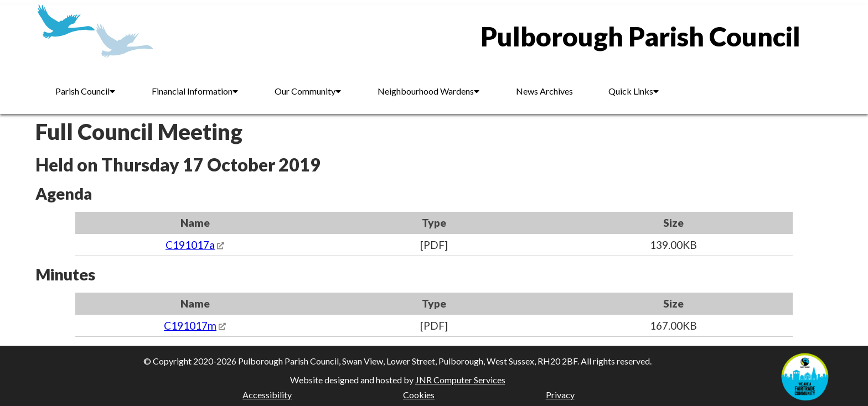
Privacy (560, 395)
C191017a (190, 245)
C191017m (190, 326)
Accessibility (267, 395)
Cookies (419, 395)
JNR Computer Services (460, 380)
